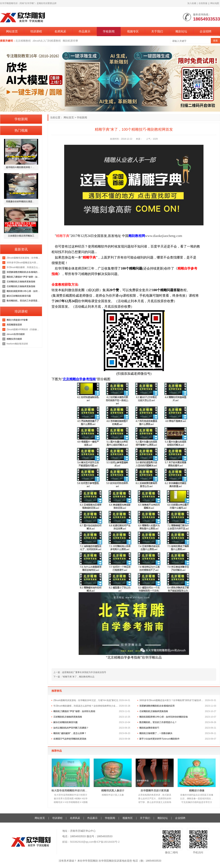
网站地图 (215, 3)
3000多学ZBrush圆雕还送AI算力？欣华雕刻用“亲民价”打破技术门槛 (172, 700)
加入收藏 (192, 3)
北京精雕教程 (23, 41)
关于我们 (157, 31)
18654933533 (105, 836)
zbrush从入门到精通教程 (47, 41)
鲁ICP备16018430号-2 (107, 842)
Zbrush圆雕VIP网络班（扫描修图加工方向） (23, 329)
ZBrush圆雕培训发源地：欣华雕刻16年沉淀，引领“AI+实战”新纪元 (86, 700)
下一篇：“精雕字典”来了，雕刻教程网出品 (74, 677)
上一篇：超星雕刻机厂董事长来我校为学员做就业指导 (80, 672)
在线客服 (203, 3)
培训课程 (36, 31)
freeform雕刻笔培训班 (17, 344)
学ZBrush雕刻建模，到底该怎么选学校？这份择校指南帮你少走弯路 (86, 706)
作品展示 (85, 31)
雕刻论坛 (181, 31)
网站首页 (12, 31)
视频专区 (133, 31)
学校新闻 (109, 31)
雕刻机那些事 (70, 41)
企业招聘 (206, 31)
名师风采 (60, 31)
